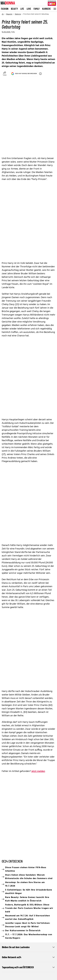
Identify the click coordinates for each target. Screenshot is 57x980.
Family (37, 9)
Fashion (5, 9)
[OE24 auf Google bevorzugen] (40, 74)
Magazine (9, 14)
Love (29, 9)
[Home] (3, 14)
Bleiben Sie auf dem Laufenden (28, 947)
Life (22, 9)
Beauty (14, 9)
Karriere (46, 9)
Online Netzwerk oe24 (28, 957)
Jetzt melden (38, 771)
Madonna (18, 14)
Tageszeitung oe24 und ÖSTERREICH (28, 967)
